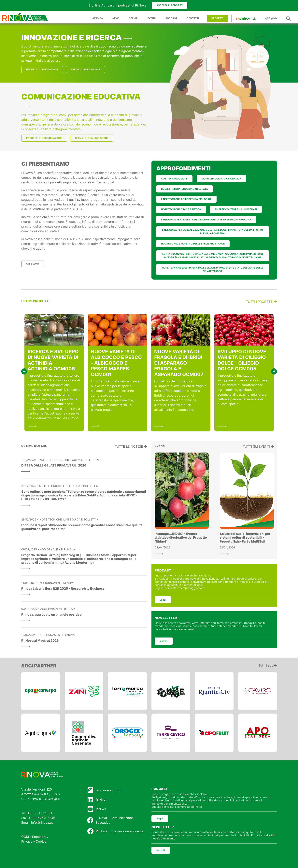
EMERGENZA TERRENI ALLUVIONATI (236, 209)
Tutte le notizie (131, 446)
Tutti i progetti (261, 302)
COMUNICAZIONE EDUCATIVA (81, 100)
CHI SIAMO (33, 264)
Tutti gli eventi (258, 446)
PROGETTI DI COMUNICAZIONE (44, 138)
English (271, 18)
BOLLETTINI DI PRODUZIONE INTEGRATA (184, 189)
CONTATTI (193, 18)
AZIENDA (98, 18)
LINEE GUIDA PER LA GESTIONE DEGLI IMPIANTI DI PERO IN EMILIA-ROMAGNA (206, 220)
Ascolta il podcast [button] (170, 5)
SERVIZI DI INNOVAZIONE (85, 69)
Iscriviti (164, 641)
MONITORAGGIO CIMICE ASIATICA (221, 179)
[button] (24, 371)
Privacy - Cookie (34, 841)
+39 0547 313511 (40, 813)
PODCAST (171, 18)
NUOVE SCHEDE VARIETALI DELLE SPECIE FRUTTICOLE (193, 244)
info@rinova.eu (42, 822)
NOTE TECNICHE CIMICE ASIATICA (181, 209)
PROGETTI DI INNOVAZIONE (42, 69)
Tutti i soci (268, 665)
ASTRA (78, 209)
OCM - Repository (35, 837)
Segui (163, 600)
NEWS (116, 18)
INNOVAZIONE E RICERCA (77, 38)
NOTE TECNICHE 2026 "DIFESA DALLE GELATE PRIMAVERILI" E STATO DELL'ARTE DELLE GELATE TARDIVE (213, 269)
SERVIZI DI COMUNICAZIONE (92, 138)
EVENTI (152, 18)
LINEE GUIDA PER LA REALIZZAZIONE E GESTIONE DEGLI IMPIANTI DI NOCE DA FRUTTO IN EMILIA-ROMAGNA (213, 232)
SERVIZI (134, 18)
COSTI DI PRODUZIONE (174, 179)
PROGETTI (217, 18)
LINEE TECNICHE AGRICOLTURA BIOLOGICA (186, 199)
